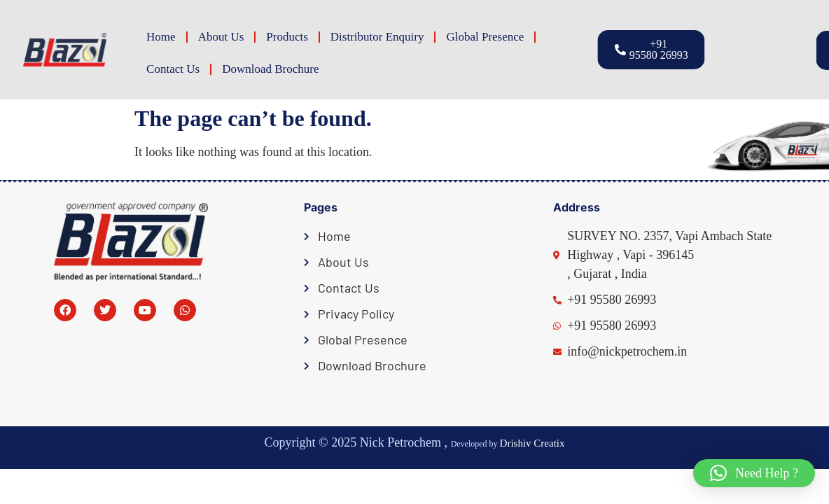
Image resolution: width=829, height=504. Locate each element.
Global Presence (485, 37)
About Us (221, 37)
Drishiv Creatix (532, 443)
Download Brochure (270, 69)
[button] (771, 50)
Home (161, 37)
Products (287, 37)
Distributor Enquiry (377, 37)
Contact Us (173, 69)
